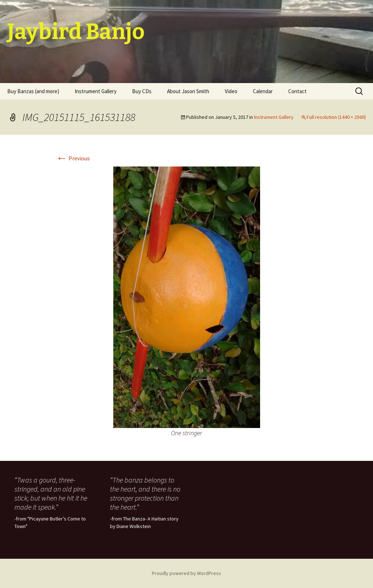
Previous (73, 158)
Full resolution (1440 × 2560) (336, 117)
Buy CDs (142, 91)
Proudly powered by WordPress (186, 573)
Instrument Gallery (96, 91)
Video (231, 91)
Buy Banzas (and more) (33, 91)
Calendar (263, 91)
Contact (297, 91)
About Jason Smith (188, 91)
